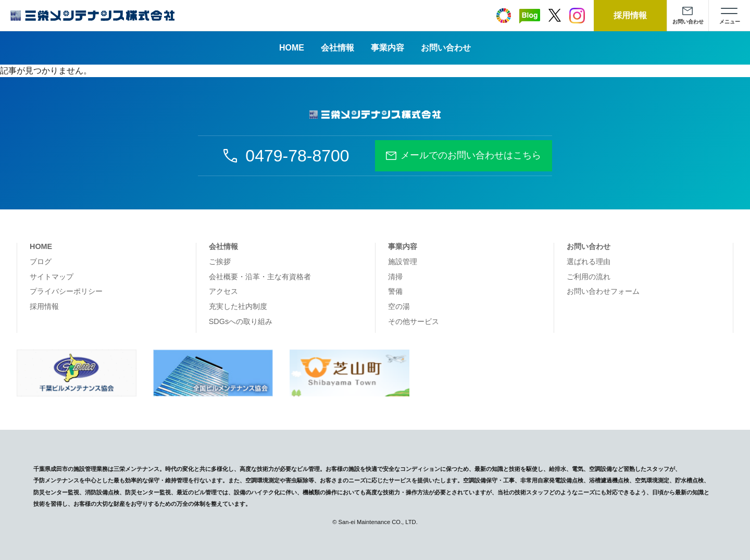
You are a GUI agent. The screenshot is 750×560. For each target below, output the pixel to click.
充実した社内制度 (238, 306)
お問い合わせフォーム (603, 291)
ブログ (41, 262)
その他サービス (414, 321)
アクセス (223, 291)
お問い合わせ (446, 48)
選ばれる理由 (589, 262)
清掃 (395, 277)
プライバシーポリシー (66, 291)
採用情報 (44, 306)
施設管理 (403, 262)
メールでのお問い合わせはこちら (471, 155)
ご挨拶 (220, 262)
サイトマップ (52, 277)
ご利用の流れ (589, 277)
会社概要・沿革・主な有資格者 (260, 277)
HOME (292, 48)
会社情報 (337, 48)
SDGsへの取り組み (241, 321)
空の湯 (399, 306)
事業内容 (387, 48)
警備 (395, 291)
